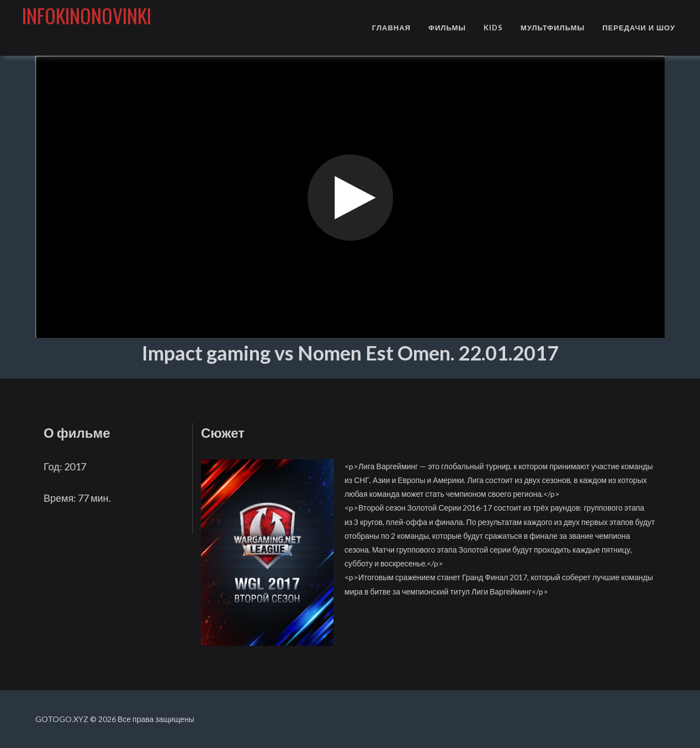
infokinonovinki (87, 15)
